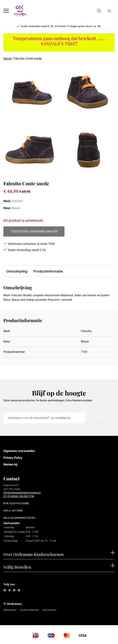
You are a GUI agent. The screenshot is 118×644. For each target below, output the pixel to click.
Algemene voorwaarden (19, 451)
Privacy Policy (13, 458)
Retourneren (10, 610)
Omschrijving (17, 271)
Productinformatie (48, 271)
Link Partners (49, 610)
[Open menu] (6, 11)
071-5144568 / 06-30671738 (19, 496)
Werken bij (10, 465)
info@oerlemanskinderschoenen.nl (22, 493)
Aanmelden (100, 418)
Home (7, 59)
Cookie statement (29, 610)
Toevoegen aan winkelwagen (34, 231)
